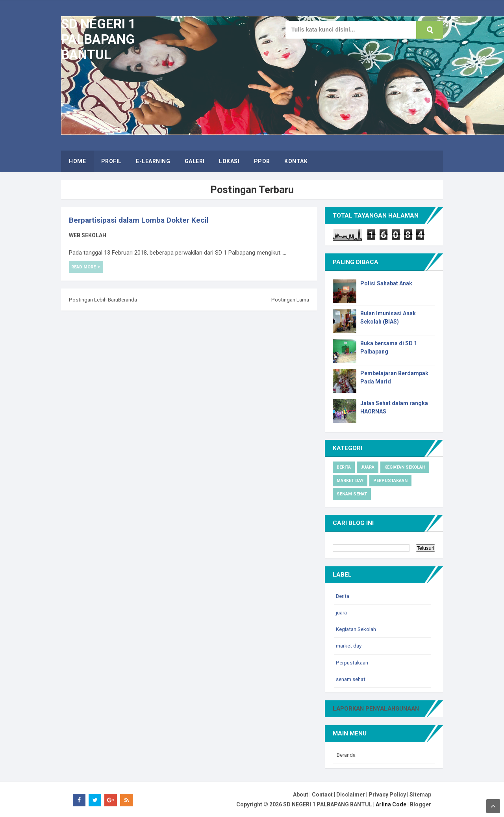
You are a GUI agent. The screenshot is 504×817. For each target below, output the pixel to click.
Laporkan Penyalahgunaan (379, 708)
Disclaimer (351, 794)
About (301, 794)
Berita (344, 467)
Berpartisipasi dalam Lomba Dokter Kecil (142, 220)
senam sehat (352, 494)
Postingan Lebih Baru (95, 300)
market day (350, 481)
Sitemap (420, 794)
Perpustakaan (390, 481)
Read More (84, 267)
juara (368, 467)
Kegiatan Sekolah (405, 467)
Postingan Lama (289, 300)
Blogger (421, 804)
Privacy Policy (387, 794)
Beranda (132, 300)
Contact (322, 794)
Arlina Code (391, 804)
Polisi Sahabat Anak (386, 283)
